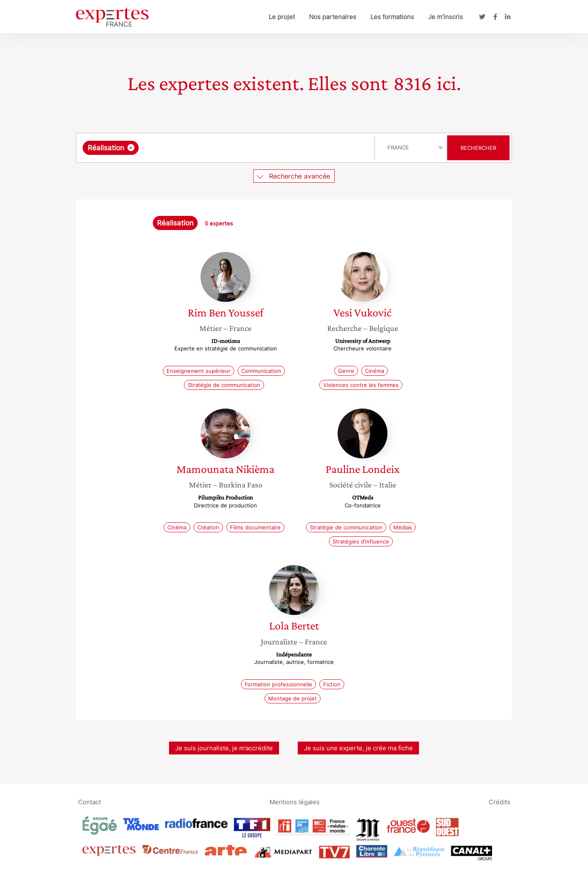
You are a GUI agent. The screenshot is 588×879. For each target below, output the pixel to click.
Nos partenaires (333, 17)
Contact (89, 802)
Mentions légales (295, 802)
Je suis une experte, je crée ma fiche (358, 748)
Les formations (392, 17)
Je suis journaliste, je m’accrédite (224, 748)
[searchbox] (226, 148)
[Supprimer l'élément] (131, 148)
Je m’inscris (446, 17)
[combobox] (227, 148)
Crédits (500, 802)
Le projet (282, 17)
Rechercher (478, 148)
